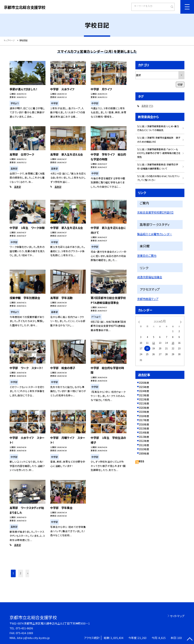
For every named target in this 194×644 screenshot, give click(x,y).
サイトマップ (177, 616)
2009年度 (144, 454)
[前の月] (139, 321)
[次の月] (181, 321)
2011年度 (144, 445)
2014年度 (144, 433)
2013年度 (144, 437)
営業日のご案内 (147, 255)
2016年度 (144, 424)
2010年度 (144, 449)
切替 (180, 84)
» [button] (28, 573)
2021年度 (144, 403)
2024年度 (144, 391)
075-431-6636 (24, 628)
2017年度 (144, 420)
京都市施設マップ (148, 299)
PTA (151, 106)
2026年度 (144, 383)
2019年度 (144, 412)
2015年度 (144, 428)
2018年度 (144, 416)
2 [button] (21, 573)
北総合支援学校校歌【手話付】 (155, 212)
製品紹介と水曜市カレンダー (155, 234)
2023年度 (144, 395)
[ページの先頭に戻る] (190, 640)
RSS (142, 461)
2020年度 (144, 408)
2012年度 (144, 441)
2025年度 (144, 387)
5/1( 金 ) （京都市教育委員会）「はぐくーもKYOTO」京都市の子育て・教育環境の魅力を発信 (159, 153)
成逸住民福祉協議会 (150, 277)
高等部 (18, 187)
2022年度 (144, 399)
